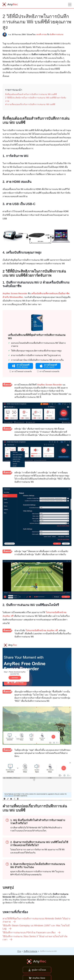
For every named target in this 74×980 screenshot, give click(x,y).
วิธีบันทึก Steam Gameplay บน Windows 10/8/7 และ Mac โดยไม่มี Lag (36, 927)
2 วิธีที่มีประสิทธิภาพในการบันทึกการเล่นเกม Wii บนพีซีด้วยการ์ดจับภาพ (36, 99)
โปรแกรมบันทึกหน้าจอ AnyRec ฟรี (42, 630)
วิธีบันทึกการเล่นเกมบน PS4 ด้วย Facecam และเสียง (32, 932)
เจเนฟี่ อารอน (41, 34)
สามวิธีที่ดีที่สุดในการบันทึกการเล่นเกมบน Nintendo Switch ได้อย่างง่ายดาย (36, 920)
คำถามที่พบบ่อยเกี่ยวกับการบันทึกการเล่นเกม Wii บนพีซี (30, 104)
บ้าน (19, 951)
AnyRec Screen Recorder (15, 294)
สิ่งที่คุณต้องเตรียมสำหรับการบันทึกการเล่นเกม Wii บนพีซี (31, 94)
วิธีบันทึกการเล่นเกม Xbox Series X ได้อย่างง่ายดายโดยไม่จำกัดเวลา (35, 938)
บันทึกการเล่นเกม (56, 34)
